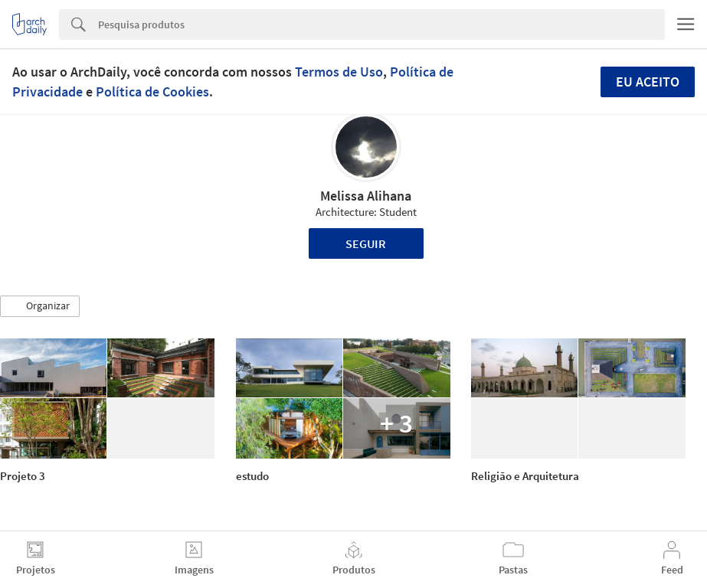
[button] (40, 306)
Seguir (366, 243)
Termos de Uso (339, 72)
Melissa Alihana (366, 196)
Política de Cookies (152, 91)
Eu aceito (648, 82)
